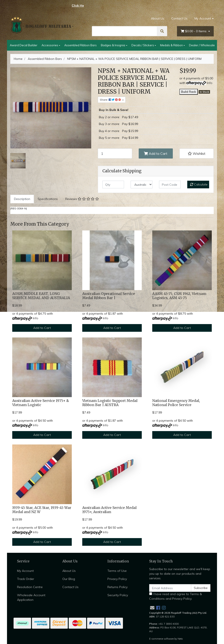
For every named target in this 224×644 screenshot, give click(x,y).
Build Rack (189, 92)
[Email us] (152, 608)
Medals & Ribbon (171, 45)
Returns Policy (117, 587)
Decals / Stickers (143, 45)
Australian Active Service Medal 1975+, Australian (109, 510)
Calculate (199, 184)
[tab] (22, 199)
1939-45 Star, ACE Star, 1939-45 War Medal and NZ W (42, 510)
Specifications (48, 199)
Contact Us (179, 18)
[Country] (141, 185)
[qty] (113, 185)
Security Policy (118, 595)
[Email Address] (170, 588)
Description (22, 199)
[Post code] (170, 185)
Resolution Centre (30, 587)
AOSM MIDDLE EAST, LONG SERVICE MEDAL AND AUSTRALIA (41, 296)
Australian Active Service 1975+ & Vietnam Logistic (41, 403)
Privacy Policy (117, 579)
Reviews (82, 199)
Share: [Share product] (111, 100)
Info (210, 83)
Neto (180, 639)
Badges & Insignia (113, 45)
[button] (197, 153)
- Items (194, 31)
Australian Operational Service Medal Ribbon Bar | (109, 296)
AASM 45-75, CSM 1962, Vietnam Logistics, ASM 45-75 (179, 296)
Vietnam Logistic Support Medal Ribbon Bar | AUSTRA (110, 403)
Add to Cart (156, 153)
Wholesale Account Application (31, 597)
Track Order (26, 579)
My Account (25, 571)
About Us (158, 18)
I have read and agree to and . (176, 596)
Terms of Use (117, 571)
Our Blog (69, 579)
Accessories (50, 45)
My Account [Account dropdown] (203, 18)
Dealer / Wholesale (202, 45)
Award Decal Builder (24, 45)
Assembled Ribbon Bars (80, 45)
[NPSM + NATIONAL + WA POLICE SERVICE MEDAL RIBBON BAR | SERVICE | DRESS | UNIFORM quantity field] (115, 153)
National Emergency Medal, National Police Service (176, 403)
